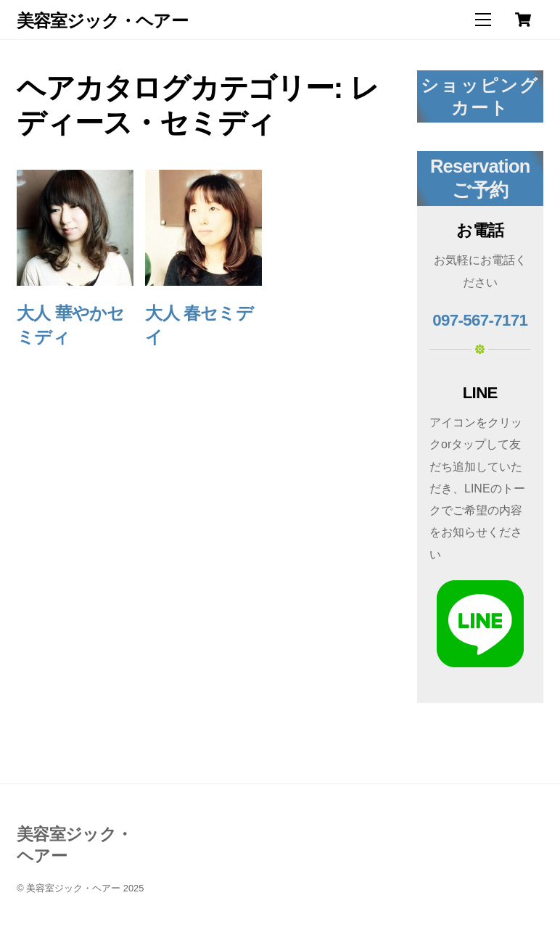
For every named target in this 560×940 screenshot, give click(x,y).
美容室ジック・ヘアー (73, 888)
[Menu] (483, 20)
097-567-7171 (480, 320)
